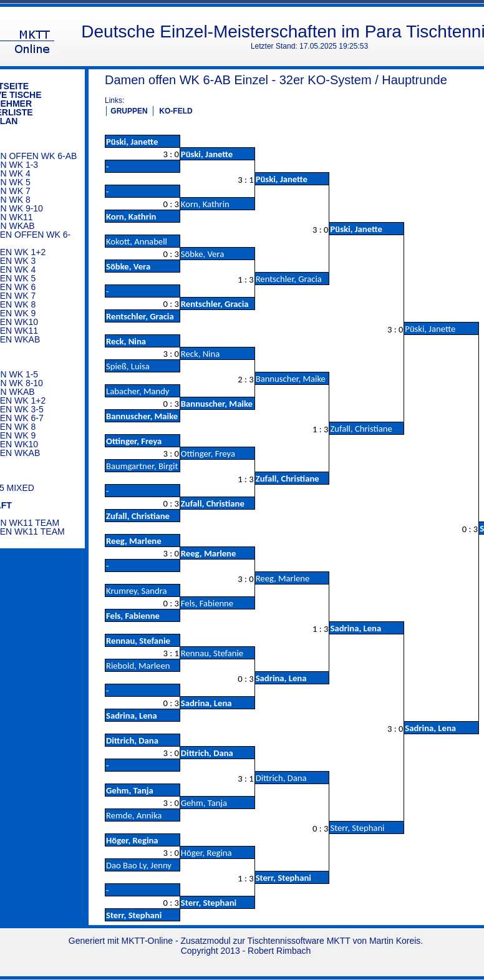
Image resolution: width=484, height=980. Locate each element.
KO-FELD (176, 111)
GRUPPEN (129, 111)
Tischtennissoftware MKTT (299, 941)
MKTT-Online (147, 941)
